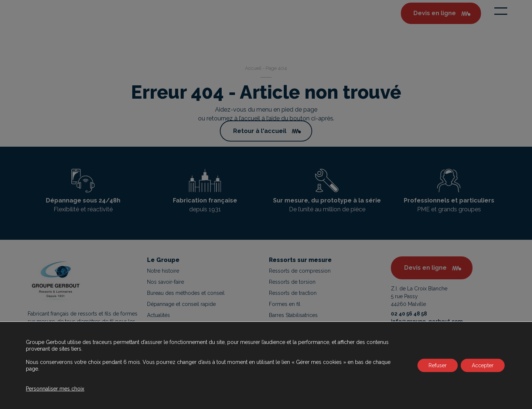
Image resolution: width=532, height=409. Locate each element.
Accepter (483, 365)
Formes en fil (285, 304)
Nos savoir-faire (166, 282)
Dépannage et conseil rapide (181, 304)
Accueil (253, 68)
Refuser (438, 365)
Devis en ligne (425, 268)
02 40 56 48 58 (409, 314)
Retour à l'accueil (260, 131)
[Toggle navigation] (501, 11)
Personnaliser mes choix (55, 389)
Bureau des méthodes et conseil (186, 293)
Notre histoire (163, 271)
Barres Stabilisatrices (293, 315)
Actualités (158, 315)
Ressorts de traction (293, 293)
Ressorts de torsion (292, 282)
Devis (435, 13)
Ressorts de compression (300, 271)
